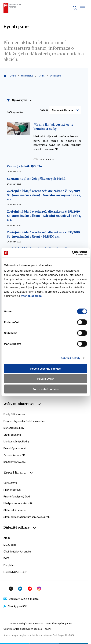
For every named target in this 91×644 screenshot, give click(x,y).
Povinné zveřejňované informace (27, 623)
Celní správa (10, 483)
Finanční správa (12, 490)
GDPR (48, 629)
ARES (7, 538)
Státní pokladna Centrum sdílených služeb (27, 517)
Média (42, 76)
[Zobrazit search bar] (75, 8)
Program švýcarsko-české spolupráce (24, 421)
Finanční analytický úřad (17, 497)
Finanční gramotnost (15, 448)
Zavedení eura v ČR (14, 455)
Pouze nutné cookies (45, 389)
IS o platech (10, 565)
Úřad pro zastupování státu (18, 503)
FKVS (6, 558)
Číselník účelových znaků (17, 552)
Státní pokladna (12, 435)
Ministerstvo (27, 76)
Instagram (39, 589)
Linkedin (20, 589)
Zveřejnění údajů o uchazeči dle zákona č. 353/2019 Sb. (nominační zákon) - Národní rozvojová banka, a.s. (44, 195)
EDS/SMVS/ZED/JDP (15, 572)
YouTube (30, 589)
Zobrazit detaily (71, 358)
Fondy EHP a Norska (14, 414)
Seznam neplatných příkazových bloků (36, 179)
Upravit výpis (22, 100)
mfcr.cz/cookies (31, 296)
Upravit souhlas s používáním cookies (23, 629)
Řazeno (44, 110)
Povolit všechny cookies (45, 368)
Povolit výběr (45, 379)
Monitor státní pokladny (16, 442)
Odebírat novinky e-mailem (21, 599)
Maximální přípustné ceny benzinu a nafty (53, 127)
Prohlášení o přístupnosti (59, 623)
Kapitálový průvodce (15, 462)
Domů (13, 76)
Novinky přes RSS (15, 606)
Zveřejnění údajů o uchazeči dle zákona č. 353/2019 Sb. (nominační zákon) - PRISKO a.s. (43, 234)
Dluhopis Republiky (14, 428)
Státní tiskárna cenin (15, 510)
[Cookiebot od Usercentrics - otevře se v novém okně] (72, 253)
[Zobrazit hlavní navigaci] (82, 8)
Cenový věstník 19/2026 (24, 166)
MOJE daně (10, 545)
